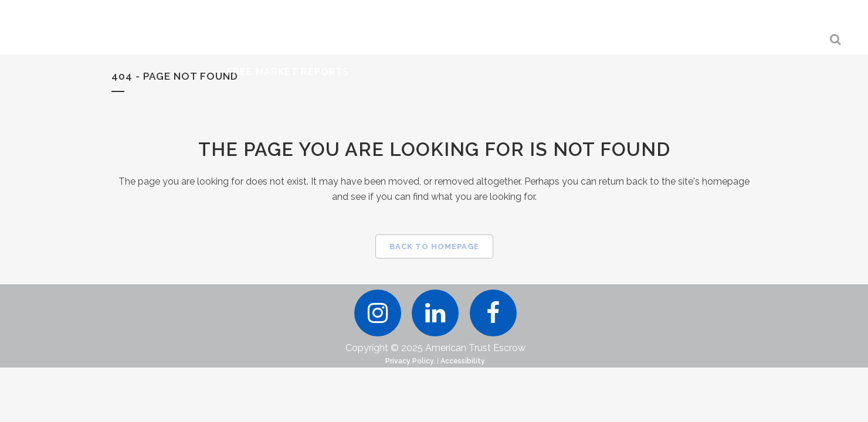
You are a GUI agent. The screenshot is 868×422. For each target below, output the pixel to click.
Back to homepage (434, 246)
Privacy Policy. (410, 406)
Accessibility (463, 406)
